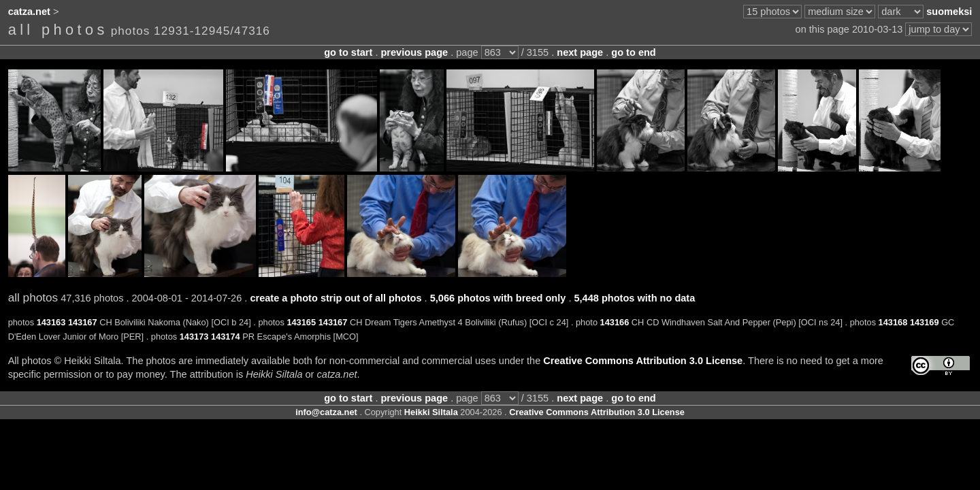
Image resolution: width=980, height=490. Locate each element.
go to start (348, 52)
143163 (51, 322)
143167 (83, 322)
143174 (226, 337)
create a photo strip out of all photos (336, 298)
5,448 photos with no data (634, 298)
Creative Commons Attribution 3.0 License (643, 361)
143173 (194, 337)
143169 (925, 322)
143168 (893, 322)
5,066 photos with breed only (498, 298)
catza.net (29, 12)
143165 (301, 322)
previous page (414, 52)
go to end (633, 52)
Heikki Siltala (431, 412)
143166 (615, 322)
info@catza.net (326, 412)
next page (580, 52)
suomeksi (949, 12)
